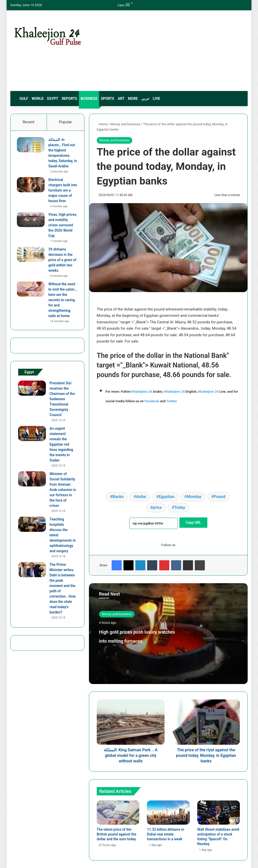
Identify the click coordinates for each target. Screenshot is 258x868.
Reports (69, 99)
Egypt (53, 99)
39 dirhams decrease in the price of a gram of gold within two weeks (62, 261)
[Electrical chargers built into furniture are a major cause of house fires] (32, 186)
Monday (194, 497)
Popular (66, 122)
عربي (145, 99)
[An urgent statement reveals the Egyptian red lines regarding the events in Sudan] (32, 436)
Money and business (125, 124)
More (133, 99)
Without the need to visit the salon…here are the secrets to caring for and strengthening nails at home (63, 301)
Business (89, 99)
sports (107, 99)
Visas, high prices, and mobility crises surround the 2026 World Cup (62, 226)
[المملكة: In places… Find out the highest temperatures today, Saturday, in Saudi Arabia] (32, 146)
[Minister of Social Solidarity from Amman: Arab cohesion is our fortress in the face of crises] (32, 481)
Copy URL (193, 522)
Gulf (24, 99)
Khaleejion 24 (142, 392)
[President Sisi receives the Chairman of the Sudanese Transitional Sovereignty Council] (32, 390)
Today (180, 507)
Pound (219, 497)
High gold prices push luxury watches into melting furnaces (136, 640)
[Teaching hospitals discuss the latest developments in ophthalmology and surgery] (32, 526)
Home (102, 124)
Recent (28, 122)
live (157, 99)
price (157, 507)
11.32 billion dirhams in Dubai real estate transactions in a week (165, 834)
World (38, 99)
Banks (118, 497)
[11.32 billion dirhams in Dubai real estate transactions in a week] (168, 813)
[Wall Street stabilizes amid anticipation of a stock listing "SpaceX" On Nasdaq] (219, 813)
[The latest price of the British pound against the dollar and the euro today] (118, 813)
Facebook (152, 401)
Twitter (172, 401)
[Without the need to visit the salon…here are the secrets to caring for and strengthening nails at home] (32, 290)
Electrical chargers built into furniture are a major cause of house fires (63, 192)
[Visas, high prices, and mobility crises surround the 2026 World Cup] (32, 221)
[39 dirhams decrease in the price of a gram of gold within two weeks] (32, 256)
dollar (141, 497)
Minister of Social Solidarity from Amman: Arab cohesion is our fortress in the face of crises (63, 492)
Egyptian (167, 497)
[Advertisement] (170, 51)
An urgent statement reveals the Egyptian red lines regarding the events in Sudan (61, 447)
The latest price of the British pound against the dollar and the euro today (117, 834)
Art (121, 99)
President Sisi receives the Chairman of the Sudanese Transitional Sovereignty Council (62, 401)
